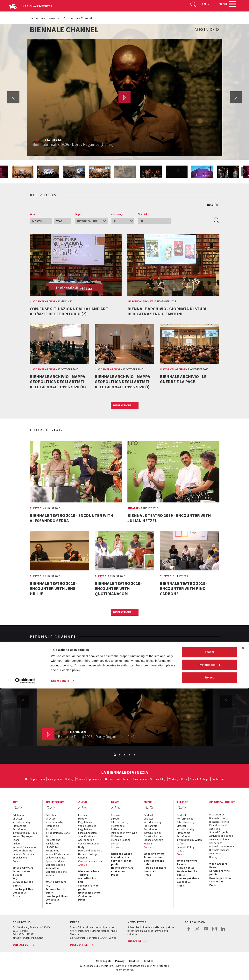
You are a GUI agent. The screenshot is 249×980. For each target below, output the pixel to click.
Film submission (87, 833)
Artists (17, 843)
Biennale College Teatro (186, 849)
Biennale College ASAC (222, 846)
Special (142, 214)
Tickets (18, 875)
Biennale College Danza (121, 842)
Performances (185, 819)
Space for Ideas (55, 861)
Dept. (78, 214)
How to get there (24, 889)
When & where (218, 864)
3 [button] (125, 755)
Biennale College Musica (153, 842)
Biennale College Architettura (55, 866)
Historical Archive (219, 822)
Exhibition (18, 815)
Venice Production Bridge (89, 845)
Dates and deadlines (90, 850)
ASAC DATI (215, 853)
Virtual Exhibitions (219, 839)
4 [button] (130, 755)
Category (117, 214)
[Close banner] (243, 939)
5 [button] (135, 755)
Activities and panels (221, 836)
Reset (213, 205)
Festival (83, 815)
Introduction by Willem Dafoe (190, 842)
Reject (209, 969)
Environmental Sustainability (149, 779)
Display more (122, 405)
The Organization (35, 779)
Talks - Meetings (186, 822)
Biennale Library (219, 818)
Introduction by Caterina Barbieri (153, 835)
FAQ (15, 878)
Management (55, 779)
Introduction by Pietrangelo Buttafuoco (21, 826)
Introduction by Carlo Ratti (58, 835)
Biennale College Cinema (88, 856)
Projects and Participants (53, 842)
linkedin (223, 931)
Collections (216, 843)
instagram (214, 931)
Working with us (178, 779)
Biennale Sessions (23, 854)
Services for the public (23, 884)
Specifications (87, 836)
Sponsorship (95, 779)
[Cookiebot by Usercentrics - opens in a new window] (25, 972)
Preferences (210, 956)
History (70, 779)
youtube (206, 931)
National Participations (26, 847)
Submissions (20, 857)
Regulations (85, 822)
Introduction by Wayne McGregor (124, 835)
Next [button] (236, 97)
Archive (17, 861)
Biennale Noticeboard (118, 779)
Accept (209, 944)
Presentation (217, 814)
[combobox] (41, 221)
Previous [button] (13, 97)
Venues (81, 779)
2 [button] (120, 755)
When (34, 214)
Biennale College (199, 779)
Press (16, 896)
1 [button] (115, 755)
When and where (23, 868)
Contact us (218, 779)
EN (200, 7)
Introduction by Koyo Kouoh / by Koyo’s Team (25, 836)
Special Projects (219, 832)
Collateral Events (22, 850)
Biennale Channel (219, 850)
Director (17, 819)
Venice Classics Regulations (87, 828)
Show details (60, 972)
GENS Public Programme (52, 849)
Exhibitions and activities (218, 827)
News (213, 867)
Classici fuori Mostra (90, 861)
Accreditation (22, 871)
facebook (189, 931)
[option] (125, 97)
